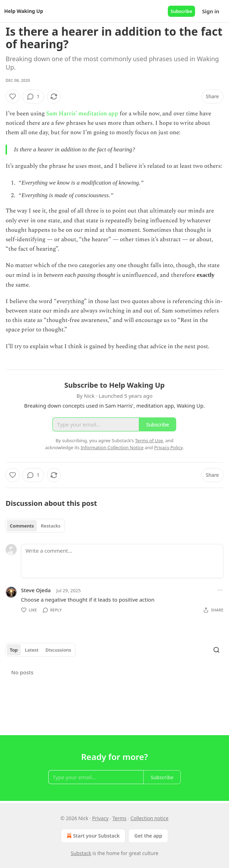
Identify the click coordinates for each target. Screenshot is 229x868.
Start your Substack (92, 836)
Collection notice (149, 818)
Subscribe (181, 11)
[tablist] (35, 526)
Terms (119, 818)
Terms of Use (149, 440)
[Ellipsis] (220, 590)
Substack (81, 853)
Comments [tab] (22, 526)
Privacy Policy (169, 447)
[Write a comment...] (122, 561)
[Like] (13, 96)
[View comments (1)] (33, 96)
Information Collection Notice (112, 447)
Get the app (148, 836)
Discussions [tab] (58, 650)
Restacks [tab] (51, 526)
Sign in (211, 11)
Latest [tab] (32, 650)
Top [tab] (14, 650)
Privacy (101, 818)
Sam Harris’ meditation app (82, 114)
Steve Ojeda (36, 590)
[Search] (216, 650)
